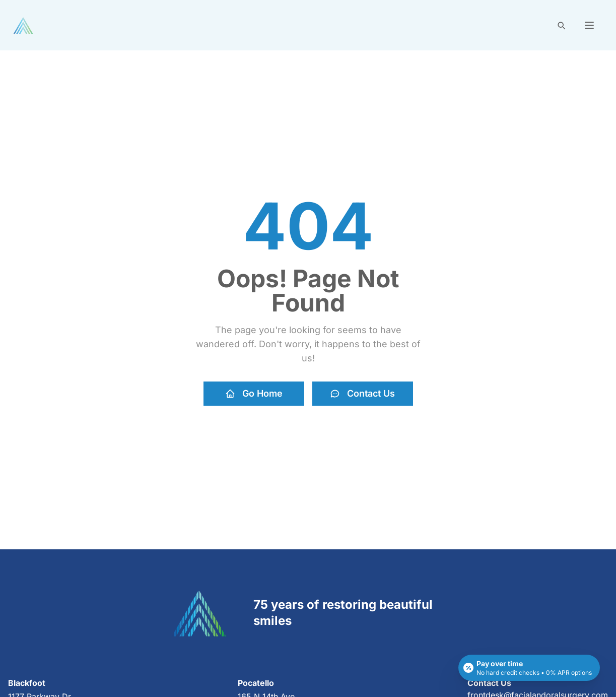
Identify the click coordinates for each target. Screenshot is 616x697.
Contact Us (362, 393)
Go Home (254, 393)
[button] (589, 25)
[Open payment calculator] (529, 668)
